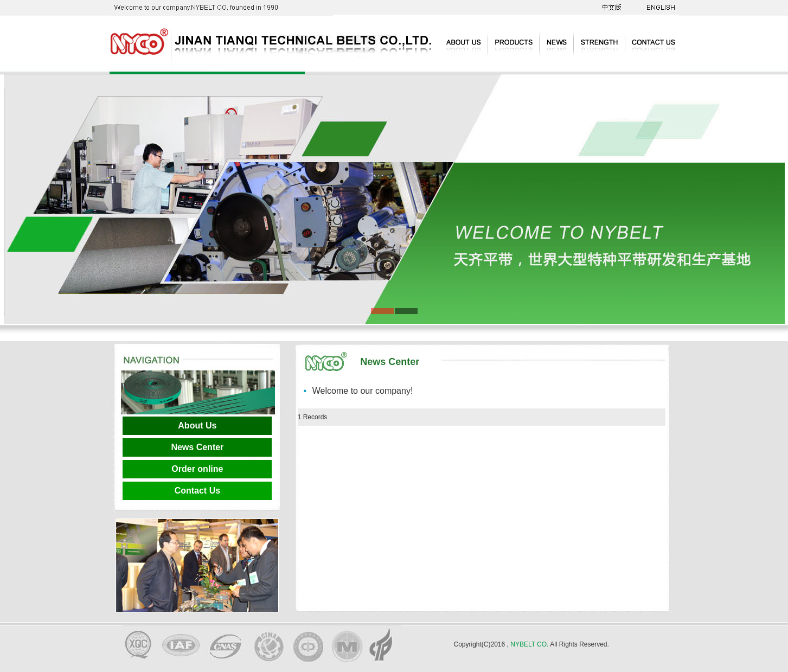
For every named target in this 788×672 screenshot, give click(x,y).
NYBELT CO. (529, 644)
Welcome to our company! (363, 391)
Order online (197, 469)
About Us (197, 425)
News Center (197, 447)
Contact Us (197, 491)
